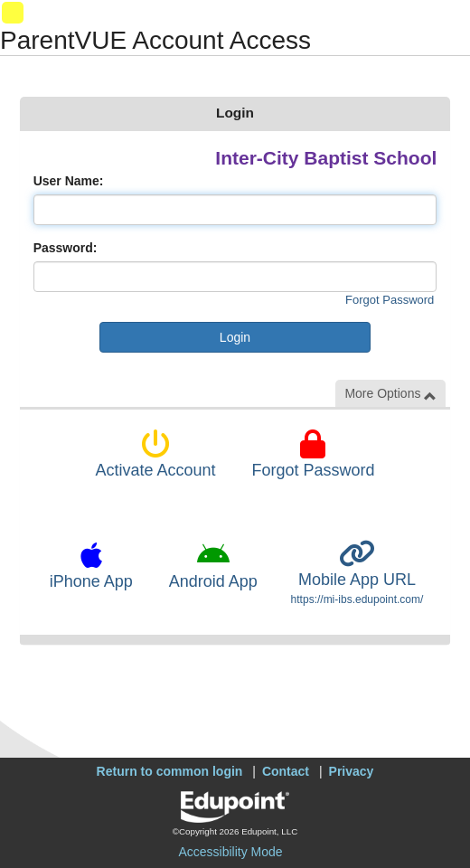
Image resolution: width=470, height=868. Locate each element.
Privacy (352, 771)
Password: (66, 248)
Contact (286, 771)
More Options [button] (390, 394)
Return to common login (170, 771)
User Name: (69, 181)
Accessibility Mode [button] (230, 852)
